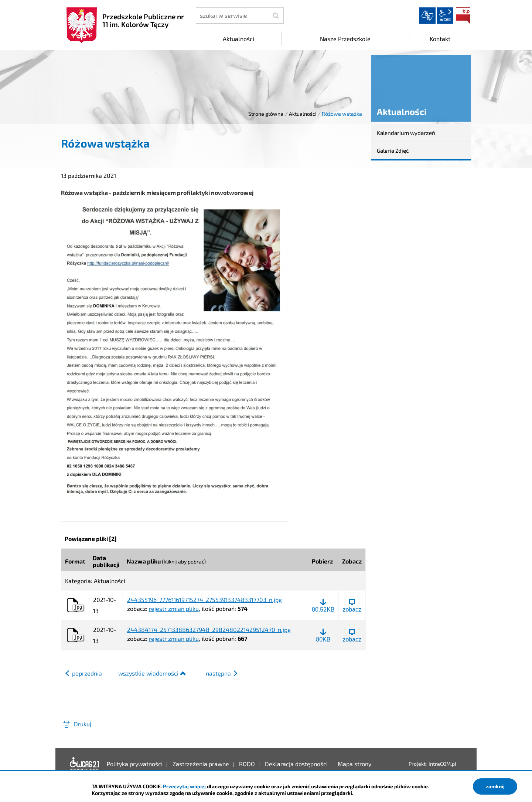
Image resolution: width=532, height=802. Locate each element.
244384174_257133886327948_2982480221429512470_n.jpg (209, 630)
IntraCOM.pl (442, 764)
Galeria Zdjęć (393, 150)
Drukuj (83, 724)
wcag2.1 (445, 16)
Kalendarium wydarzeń (406, 133)
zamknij (495, 786)
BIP (463, 16)
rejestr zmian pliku (174, 608)
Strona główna (266, 114)
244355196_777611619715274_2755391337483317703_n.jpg (204, 600)
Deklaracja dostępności (85, 764)
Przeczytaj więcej (184, 786)
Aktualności (303, 114)
